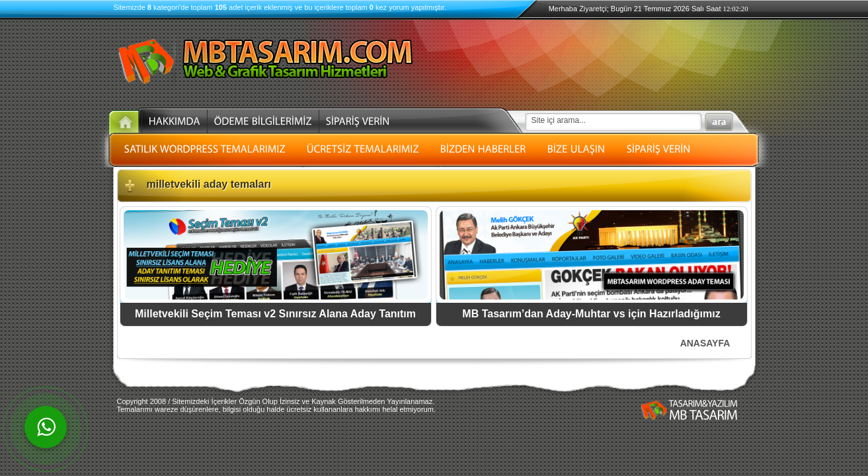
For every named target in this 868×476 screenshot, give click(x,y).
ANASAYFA (705, 343)
